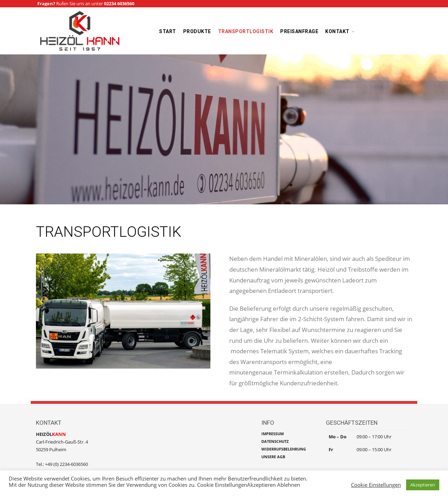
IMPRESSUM (272, 434)
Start (168, 31)
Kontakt (337, 31)
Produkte (197, 31)
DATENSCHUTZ (275, 441)
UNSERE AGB (273, 457)
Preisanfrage (299, 31)
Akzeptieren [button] (423, 485)
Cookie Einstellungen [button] (376, 485)
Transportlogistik (246, 31)
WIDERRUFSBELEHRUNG (284, 449)
